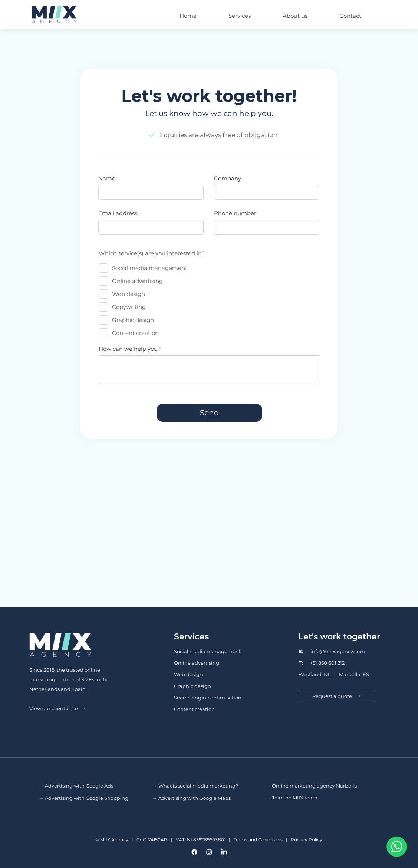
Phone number (235, 213)
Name (107, 178)
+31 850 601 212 (322, 663)
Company (228, 178)
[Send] (210, 413)
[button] (240, 12)
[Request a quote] (337, 696)
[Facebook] (194, 852)
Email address (118, 213)
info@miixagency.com (332, 651)
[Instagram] (209, 852)
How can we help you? (130, 349)
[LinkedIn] (224, 852)
